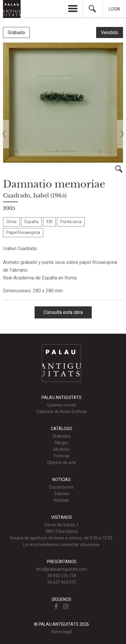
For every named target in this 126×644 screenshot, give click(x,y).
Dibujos (62, 443)
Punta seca (71, 222)
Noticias (62, 500)
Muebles (62, 449)
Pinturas (62, 456)
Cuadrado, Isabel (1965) (35, 196)
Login (114, 9)
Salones (62, 494)
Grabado (16, 32)
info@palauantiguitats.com (62, 569)
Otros (11, 222)
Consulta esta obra (63, 312)
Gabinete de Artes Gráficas (62, 412)
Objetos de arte (62, 462)
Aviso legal (62, 632)
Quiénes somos (62, 405)
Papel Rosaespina (23, 232)
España (31, 222)
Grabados (62, 436)
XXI (49, 222)
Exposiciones (62, 487)
